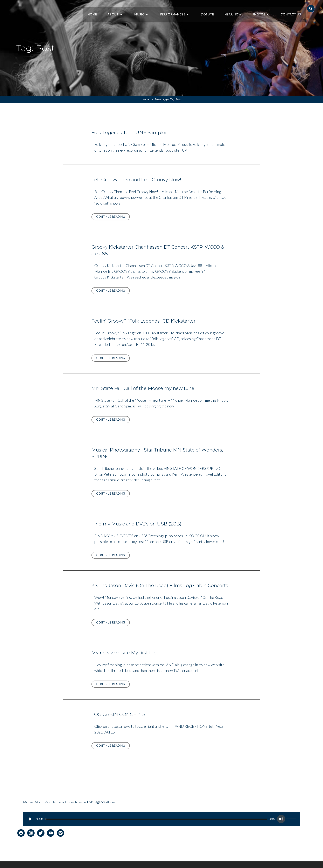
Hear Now (238, 9)
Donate (214, 9)
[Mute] (281, 826)
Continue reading (113, 217)
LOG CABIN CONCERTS (120, 721)
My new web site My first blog (127, 659)
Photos (262, 9)
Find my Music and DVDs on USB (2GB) (139, 524)
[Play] (30, 826)
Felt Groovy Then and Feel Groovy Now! (139, 180)
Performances (182, 9)
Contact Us (291, 9)
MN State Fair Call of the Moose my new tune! (147, 388)
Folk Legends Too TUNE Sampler (131, 132)
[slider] (156, 826)
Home (109, 9)
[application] (161, 826)
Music (152, 9)
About (128, 9)
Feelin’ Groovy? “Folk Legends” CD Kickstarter (147, 321)
